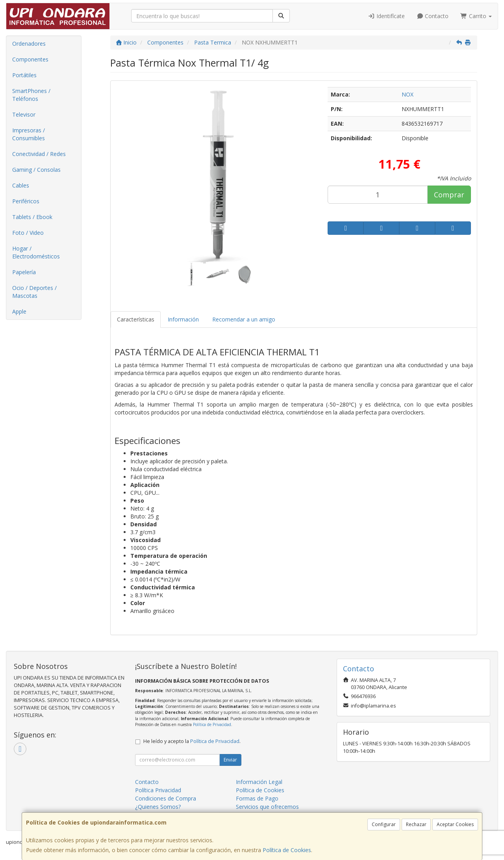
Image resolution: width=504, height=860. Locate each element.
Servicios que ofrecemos (267, 807)
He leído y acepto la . (192, 741)
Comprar (449, 195)
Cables (21, 185)
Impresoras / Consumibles (29, 134)
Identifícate (386, 16)
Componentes (30, 59)
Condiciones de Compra (166, 798)
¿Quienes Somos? (158, 807)
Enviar (230, 760)
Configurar (384, 824)
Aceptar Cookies (455, 824)
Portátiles (24, 75)
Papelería (24, 272)
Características (136, 319)
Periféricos (26, 201)
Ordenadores (29, 44)
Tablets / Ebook (32, 217)
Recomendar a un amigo (244, 319)
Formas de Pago (257, 798)
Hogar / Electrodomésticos (36, 252)
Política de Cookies (287, 850)
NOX (408, 94)
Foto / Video (28, 233)
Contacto (433, 16)
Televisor (24, 114)
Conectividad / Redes (39, 154)
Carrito (476, 16)
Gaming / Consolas (36, 170)
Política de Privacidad (212, 724)
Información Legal (259, 782)
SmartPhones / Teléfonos (31, 95)
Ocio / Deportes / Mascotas (34, 292)
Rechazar (416, 824)
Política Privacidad (158, 790)
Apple (19, 311)
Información (183, 319)
